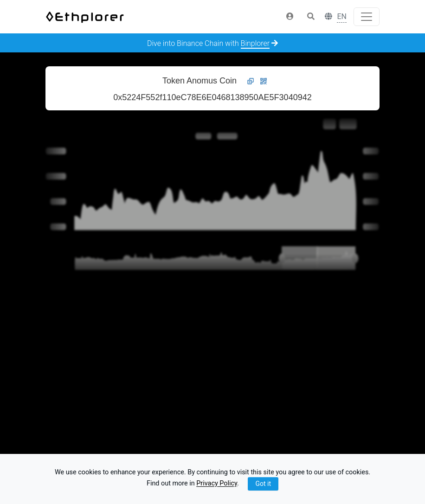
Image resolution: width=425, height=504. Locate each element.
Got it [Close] (263, 484)
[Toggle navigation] (367, 17)
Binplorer (255, 43)
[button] (290, 17)
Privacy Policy (217, 484)
